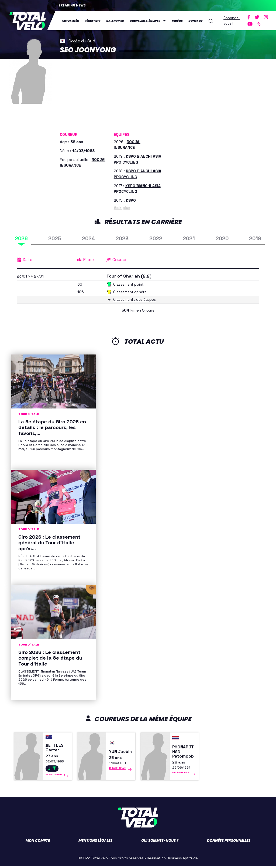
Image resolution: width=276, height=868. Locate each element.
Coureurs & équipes (145, 21)
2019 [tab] (255, 238)
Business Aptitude (182, 860)
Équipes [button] (122, 134)
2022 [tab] (156, 238)
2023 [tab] (122, 238)
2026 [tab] (21, 238)
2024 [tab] (89, 238)
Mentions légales (95, 842)
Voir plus (122, 207)
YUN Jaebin (117, 753)
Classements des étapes (136, 299)
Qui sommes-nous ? (160, 842)
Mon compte (38, 842)
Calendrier (115, 21)
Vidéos (177, 21)
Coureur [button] (69, 134)
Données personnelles (229, 842)
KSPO (131, 200)
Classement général (131, 291)
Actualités (70, 21)
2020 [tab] (222, 238)
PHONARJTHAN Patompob (184, 753)
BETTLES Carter (55, 749)
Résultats (93, 21)
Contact (195, 21)
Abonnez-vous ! (232, 20)
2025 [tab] (55, 238)
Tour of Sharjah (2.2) (130, 276)
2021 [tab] (189, 238)
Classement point (129, 284)
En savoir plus (54, 776)
